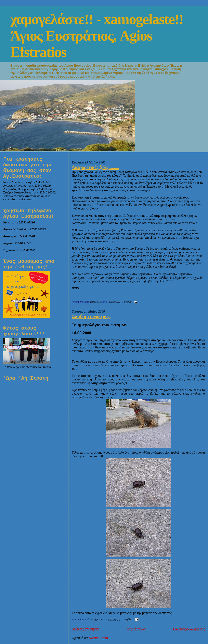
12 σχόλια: (128, 619)
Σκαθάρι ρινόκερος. (91, 316)
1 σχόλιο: (127, 302)
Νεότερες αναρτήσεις (85, 629)
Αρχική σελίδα (136, 629)
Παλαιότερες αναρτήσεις (189, 629)
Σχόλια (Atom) (98, 638)
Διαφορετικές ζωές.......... (95, 167)
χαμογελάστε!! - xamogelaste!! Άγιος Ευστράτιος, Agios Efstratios (97, 36)
